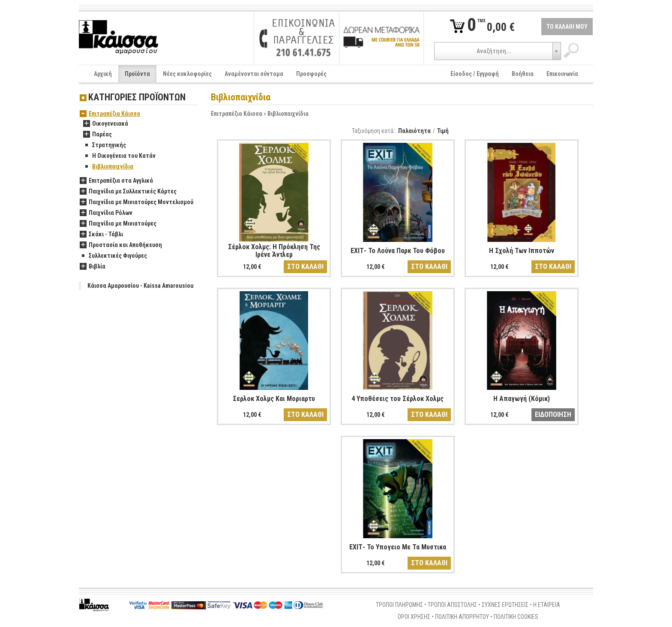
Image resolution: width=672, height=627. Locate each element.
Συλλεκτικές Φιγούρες (113, 256)
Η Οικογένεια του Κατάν (119, 156)
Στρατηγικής (105, 145)
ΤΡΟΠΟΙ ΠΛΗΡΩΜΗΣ (399, 605)
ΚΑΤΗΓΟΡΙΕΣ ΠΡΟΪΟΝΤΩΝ (137, 98)
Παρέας (97, 135)
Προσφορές (311, 74)
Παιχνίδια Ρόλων (106, 213)
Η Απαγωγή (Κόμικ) (522, 399)
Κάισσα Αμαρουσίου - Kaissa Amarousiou (141, 286)
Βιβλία (93, 267)
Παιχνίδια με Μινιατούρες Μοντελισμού (136, 202)
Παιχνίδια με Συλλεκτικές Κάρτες (128, 192)
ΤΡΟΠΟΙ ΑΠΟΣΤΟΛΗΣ (452, 605)
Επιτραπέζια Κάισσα (237, 114)
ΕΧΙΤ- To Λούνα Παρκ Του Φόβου (398, 251)
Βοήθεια (523, 74)
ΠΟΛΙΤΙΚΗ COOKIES (516, 617)
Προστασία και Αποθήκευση (121, 245)
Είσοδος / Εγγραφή (475, 74)
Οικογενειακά (106, 124)
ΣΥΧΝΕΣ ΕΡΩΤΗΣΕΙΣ (505, 605)
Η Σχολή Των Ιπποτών (522, 251)
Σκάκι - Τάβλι (101, 235)
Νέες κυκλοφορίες (187, 74)
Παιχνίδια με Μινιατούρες (118, 224)
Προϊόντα (137, 74)
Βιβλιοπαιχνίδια (288, 114)
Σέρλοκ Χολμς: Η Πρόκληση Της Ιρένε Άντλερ (274, 251)
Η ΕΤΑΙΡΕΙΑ (547, 605)
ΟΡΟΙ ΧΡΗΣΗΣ (414, 617)
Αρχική (103, 74)
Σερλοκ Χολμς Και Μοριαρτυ (274, 399)
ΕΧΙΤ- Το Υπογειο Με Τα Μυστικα (398, 547)
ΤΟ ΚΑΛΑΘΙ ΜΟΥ (567, 27)
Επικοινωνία (562, 74)
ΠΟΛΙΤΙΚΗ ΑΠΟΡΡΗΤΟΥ (462, 617)
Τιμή (443, 131)
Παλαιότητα (414, 131)
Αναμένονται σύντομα (254, 74)
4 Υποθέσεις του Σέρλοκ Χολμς (397, 399)
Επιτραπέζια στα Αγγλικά (116, 181)
